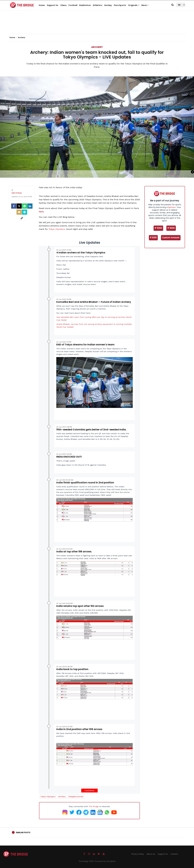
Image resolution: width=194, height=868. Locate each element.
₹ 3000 (171, 228)
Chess (64, 5)
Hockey (108, 5)
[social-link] (22, 218)
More (145, 5)
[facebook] (14, 206)
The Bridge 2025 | (87, 861)
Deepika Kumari (76, 797)
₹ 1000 (153, 238)
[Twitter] (19, 206)
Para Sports (120, 5)
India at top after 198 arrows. (74, 551)
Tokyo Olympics (57, 229)
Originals (134, 5)
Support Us (53, 5)
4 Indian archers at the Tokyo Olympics (81, 253)
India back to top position (72, 669)
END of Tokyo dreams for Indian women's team (85, 344)
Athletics (98, 5)
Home (42, 5)
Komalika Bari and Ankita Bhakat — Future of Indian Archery (94, 302)
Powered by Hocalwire (105, 861)
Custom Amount (171, 238)
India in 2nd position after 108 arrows (79, 729)
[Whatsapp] (25, 206)
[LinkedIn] (30, 206)
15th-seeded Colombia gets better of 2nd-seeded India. (91, 429)
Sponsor (172, 207)
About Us (151, 854)
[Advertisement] (97, 26)
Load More (89, 791)
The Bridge (94, 806)
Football (73, 5)
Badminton (85, 5)
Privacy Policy (138, 854)
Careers (174, 854)
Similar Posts (23, 832)
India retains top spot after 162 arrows (80, 606)
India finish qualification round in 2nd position (85, 482)
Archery (97, 47)
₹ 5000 (158, 228)
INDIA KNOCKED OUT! (69, 457)
